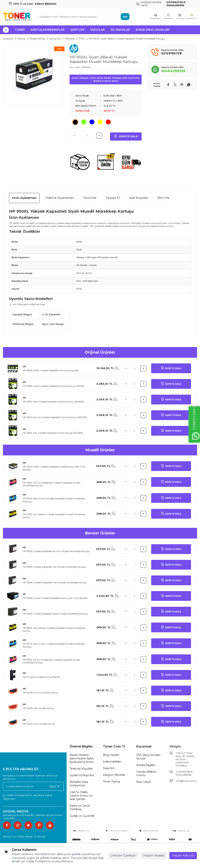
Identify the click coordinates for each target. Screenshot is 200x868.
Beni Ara (163, 198)
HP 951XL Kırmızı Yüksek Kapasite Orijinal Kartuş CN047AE (55, 417)
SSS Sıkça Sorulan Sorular (148, 757)
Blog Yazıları (111, 755)
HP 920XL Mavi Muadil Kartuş (39, 724)
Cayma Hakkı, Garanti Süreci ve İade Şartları (81, 796)
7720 (82, 39)
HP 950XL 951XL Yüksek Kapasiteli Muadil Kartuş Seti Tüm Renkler (54, 468)
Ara (125, 17)
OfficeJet (70, 39)
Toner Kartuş (112, 781)
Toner (20, 30)
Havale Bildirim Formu (146, 773)
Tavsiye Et (113, 198)
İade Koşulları (139, 198)
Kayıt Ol (54, 786)
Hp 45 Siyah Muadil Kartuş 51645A (41, 677)
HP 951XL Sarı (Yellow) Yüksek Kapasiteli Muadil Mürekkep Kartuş (54, 516)
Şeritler (77, 30)
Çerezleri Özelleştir (123, 856)
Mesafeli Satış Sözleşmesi (79, 784)
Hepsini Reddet (154, 856)
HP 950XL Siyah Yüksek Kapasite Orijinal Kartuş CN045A (53, 386)
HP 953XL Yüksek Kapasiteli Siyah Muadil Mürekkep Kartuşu (55, 614)
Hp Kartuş (55, 39)
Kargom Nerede (114, 775)
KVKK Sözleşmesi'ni (20, 795)
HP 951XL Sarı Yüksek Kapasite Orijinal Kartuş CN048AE (53, 433)
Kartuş (21, 39)
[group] (33, 74)
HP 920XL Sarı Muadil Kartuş (38, 708)
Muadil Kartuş (37, 39)
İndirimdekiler (112, 762)
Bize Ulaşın (144, 782)
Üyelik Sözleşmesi (82, 775)
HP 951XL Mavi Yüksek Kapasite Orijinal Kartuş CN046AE (53, 402)
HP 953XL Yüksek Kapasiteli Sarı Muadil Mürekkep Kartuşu (54, 567)
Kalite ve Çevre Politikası (80, 807)
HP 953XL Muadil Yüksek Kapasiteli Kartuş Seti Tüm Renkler (55, 598)
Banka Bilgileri (146, 765)
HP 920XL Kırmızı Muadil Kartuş (40, 693)
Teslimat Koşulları (81, 769)
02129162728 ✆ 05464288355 (184, 773)
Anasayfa (8, 39)
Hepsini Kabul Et (183, 856)
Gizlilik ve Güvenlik (82, 816)
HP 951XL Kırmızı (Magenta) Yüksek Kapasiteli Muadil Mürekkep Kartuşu (51, 484)
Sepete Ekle (126, 136)
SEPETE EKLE (171, 368)
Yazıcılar (97, 30)
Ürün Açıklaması (24, 198)
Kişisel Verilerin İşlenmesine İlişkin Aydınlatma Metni (82, 758)
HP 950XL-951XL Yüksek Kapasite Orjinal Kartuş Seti (51, 370)
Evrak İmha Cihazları (153, 30)
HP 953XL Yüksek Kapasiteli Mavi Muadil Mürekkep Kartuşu (55, 583)
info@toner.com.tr (187, 781)
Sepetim (109, 768)
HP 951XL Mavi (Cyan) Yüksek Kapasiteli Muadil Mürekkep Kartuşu (54, 500)
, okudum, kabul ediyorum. (28, 797)
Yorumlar (90, 198)
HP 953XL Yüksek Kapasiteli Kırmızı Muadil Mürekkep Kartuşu (56, 551)
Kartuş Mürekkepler (48, 30)
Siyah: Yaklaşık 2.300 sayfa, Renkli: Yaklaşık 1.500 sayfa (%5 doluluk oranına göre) (106, 79)
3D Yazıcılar (120, 30)
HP (24, 367)
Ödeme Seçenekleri (60, 198)
